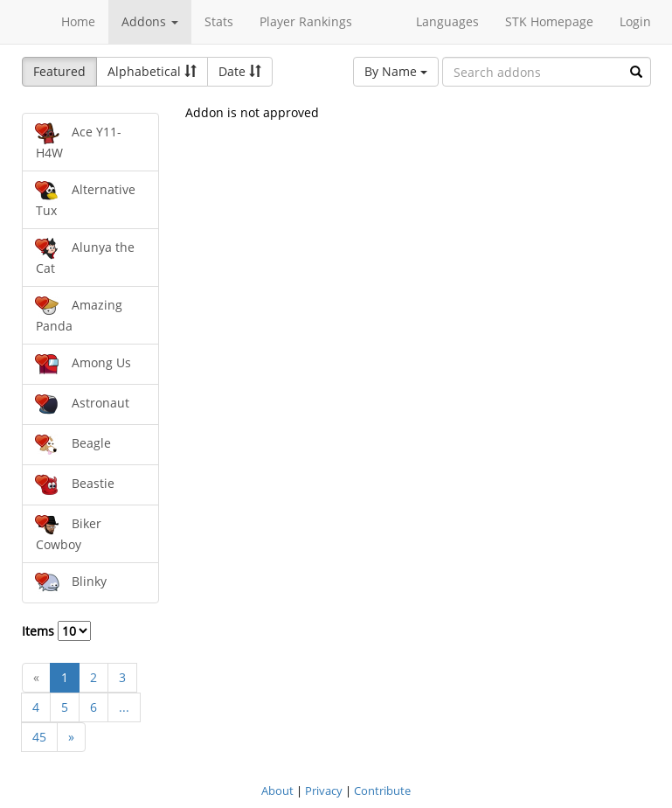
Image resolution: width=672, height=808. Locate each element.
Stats (219, 21)
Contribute (382, 791)
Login (635, 21)
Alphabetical (152, 71)
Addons (150, 21)
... (124, 707)
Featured (59, 71)
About (277, 791)
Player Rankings (306, 21)
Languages (447, 21)
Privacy (324, 791)
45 (39, 737)
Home (78, 21)
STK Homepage (549, 21)
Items (56, 631)
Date (240, 71)
